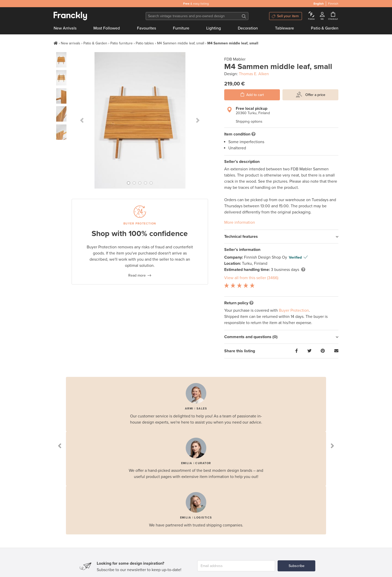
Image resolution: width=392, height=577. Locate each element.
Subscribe (297, 566)
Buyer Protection (294, 310)
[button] (82, 120)
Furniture (181, 28)
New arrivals (71, 43)
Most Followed (107, 28)
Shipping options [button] (249, 121)
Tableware (285, 28)
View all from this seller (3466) (251, 278)
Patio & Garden (325, 28)
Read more (137, 275)
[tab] (281, 237)
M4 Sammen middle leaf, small (181, 43)
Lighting (214, 28)
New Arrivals (65, 28)
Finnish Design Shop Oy (266, 257)
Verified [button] (295, 257)
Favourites (146, 28)
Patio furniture (121, 43)
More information (240, 222)
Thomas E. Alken (254, 74)
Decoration (248, 28)
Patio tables (145, 43)
